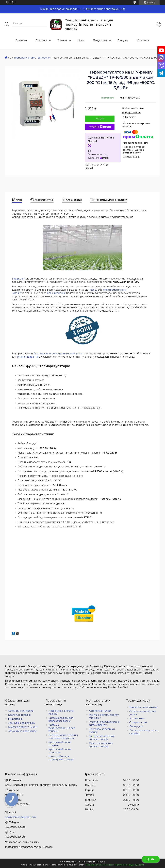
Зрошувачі (18, 279)
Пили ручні (136, 726)
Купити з (100, 127)
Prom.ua (100, 862)
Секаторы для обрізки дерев (143, 713)
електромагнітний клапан (69, 354)
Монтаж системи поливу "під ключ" (104, 716)
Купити (100, 119)
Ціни (81, 40)
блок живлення (56, 293)
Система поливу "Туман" (23, 727)
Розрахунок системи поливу (61, 712)
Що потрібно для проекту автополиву (61, 758)
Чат (151, 859)
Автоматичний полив (21, 711)
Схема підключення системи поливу (101, 745)
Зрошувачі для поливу (22, 723)
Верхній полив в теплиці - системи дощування (63, 737)
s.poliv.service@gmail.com (20, 817)
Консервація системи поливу (102, 731)
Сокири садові (138, 722)
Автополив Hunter (100, 711)
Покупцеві (100, 40)
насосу (93, 290)
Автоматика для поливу (22, 731)
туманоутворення (28, 357)
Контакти (143, 40)
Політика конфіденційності (129, 865)
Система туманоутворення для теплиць (62, 728)
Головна (21, 40)
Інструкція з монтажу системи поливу (102, 738)
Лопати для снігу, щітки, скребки (144, 732)
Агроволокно (137, 718)
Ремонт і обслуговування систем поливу (104, 723)
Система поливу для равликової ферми (61, 719)
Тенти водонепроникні (143, 707)
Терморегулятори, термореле (32, 58)
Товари (63, 40)
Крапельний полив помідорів (60, 751)
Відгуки (123, 40)
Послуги (41, 40)
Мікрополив (15, 719)
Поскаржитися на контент (100, 865)
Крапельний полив (19, 715)
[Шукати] (7, 25)
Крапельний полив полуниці (60, 744)
